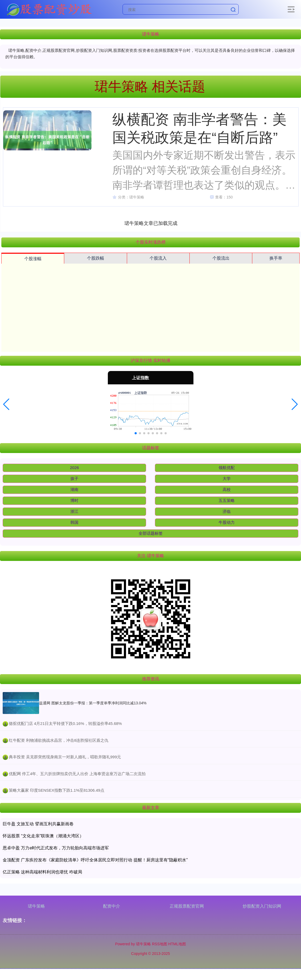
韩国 (74, 522)
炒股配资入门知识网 (262, 906)
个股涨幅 (33, 259)
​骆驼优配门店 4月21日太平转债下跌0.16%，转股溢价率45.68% (65, 723)
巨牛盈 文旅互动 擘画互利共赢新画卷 (38, 824)
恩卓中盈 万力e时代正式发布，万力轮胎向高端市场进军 (56, 848)
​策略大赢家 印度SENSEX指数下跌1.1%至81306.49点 (57, 790)
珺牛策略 (36, 906)
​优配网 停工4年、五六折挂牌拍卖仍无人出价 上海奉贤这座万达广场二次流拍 (77, 774)
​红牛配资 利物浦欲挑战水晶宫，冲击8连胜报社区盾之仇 (59, 740)
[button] (6, 404)
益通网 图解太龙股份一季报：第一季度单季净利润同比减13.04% (93, 703)
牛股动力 (227, 522)
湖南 (74, 489)
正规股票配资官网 (187, 906)
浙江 (74, 511)
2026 (75, 468)
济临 (227, 511)
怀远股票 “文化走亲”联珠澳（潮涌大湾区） (43, 836)
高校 (227, 489)
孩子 (74, 479)
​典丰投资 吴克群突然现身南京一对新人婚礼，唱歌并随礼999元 (65, 757)
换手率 (276, 258)
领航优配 (227, 468)
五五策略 (227, 500)
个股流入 (158, 258)
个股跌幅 (96, 258)
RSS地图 (160, 944)
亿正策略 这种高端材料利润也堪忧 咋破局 (42, 872)
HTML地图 (177, 944)
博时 (74, 500)
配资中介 (112, 906)
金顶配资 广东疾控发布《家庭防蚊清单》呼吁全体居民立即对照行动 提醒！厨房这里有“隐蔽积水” (95, 860)
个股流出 (221, 258)
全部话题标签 (151, 533)
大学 (227, 479)
